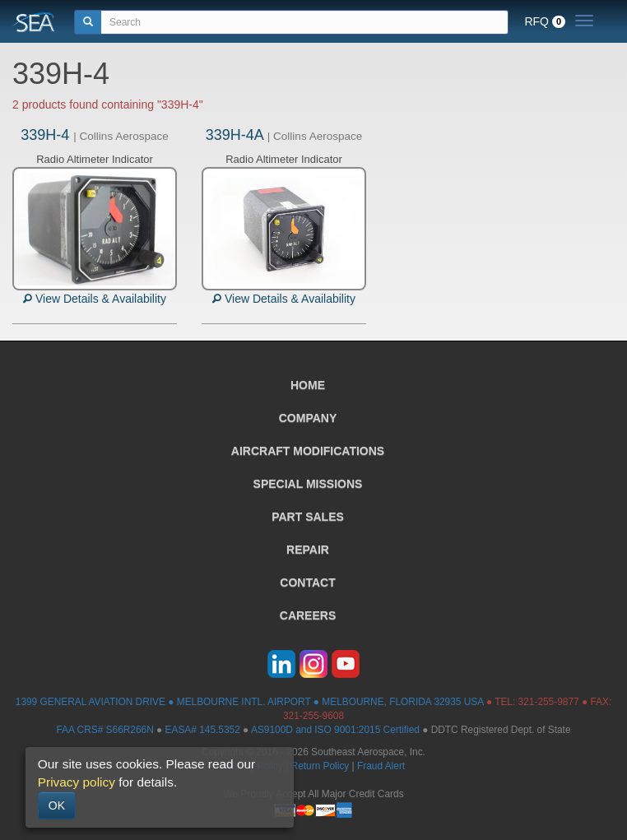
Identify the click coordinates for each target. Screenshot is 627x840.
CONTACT (307, 582)
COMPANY (308, 418)
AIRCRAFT (308, 451)
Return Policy (320, 766)
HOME (308, 385)
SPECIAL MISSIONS (308, 484)
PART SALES (308, 517)
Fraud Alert (381, 766)
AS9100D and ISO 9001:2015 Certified (335, 730)
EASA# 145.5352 (203, 730)
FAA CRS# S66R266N (104, 730)
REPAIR (308, 550)
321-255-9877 (549, 702)
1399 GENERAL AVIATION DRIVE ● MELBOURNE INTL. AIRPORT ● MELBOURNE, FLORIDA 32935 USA (250, 702)
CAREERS (308, 615)
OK (57, 805)
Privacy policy (77, 782)
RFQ (545, 21)
